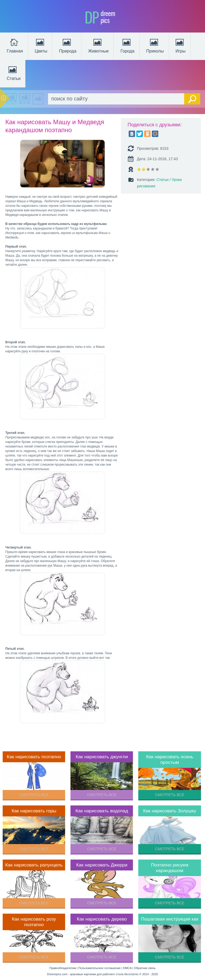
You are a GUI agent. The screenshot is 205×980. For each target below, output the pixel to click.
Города (127, 45)
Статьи (14, 73)
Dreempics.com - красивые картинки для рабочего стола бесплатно (93, 974)
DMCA (127, 968)
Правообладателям (63, 968)
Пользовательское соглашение (100, 968)
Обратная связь (145, 968)
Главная (15, 45)
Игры (180, 45)
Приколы (155, 45)
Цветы (41, 45)
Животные (98, 45)
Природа (68, 45)
